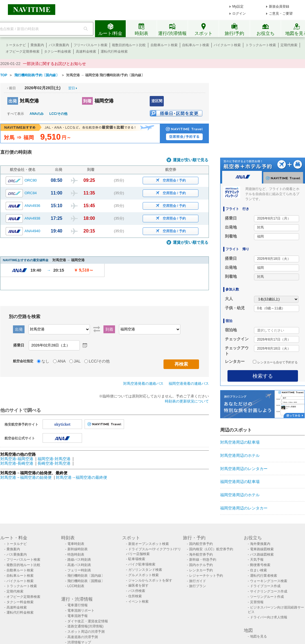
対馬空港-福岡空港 (17, 459)
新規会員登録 (279, 6)
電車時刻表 (76, 544)
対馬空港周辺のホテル (240, 455)
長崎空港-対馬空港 (54, 463)
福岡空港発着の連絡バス (189, 384)
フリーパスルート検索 (90, 45)
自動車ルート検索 (164, 45)
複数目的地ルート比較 (129, 45)
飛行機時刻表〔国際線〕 (86, 581)
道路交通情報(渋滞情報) (85, 626)
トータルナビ (16, 45)
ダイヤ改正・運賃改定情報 (88, 621)
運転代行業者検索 (264, 576)
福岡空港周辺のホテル (240, 495)
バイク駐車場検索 (142, 564)
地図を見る (258, 636)
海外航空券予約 (201, 554)
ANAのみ (37, 114)
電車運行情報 (78, 605)
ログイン (239, 14)
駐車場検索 (137, 559)
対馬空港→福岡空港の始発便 (26, 477)
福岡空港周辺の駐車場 (240, 482)
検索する (263, 376)
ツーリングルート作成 (267, 597)
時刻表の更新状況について (187, 401)
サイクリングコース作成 (269, 591)
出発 (13, 101)
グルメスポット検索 (143, 575)
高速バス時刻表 (79, 565)
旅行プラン (198, 586)
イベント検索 (138, 601)
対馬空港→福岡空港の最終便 (81, 477)
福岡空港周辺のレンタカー (244, 508)
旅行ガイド (198, 581)
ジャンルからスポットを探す (150, 580)
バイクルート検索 (227, 45)
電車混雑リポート (81, 611)
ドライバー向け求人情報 (269, 617)
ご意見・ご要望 (281, 14)
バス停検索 (137, 591)
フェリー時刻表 (79, 570)
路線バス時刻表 (79, 560)
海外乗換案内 (260, 544)
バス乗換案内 (59, 45)
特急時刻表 (76, 554)
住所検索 (135, 596)
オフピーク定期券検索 (23, 52)
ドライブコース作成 (265, 586)
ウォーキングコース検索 (269, 581)
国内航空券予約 (201, 544)
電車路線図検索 (262, 549)
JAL (77, 361)
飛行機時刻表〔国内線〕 (86, 576)
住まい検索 (258, 570)
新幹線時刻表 (78, 549)
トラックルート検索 (261, 45)
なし (45, 361)
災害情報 (257, 602)
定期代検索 (289, 45)
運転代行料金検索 (114, 52)
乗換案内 (37, 45)
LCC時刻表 (76, 586)
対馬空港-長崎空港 (17, 463)
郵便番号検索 (260, 565)
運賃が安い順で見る (191, 160)
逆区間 (157, 101)
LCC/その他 (58, 114)
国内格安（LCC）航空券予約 (211, 549)
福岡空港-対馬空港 (54, 459)
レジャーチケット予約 (206, 576)
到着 (87, 101)
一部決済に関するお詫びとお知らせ (54, 64)
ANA (62, 361)
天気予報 (257, 560)
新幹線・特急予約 (203, 560)
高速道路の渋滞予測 (83, 637)
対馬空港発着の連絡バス (143, 384)
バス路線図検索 (262, 554)
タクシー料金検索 (58, 52)
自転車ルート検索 (196, 45)
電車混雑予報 (78, 616)
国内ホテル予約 (201, 565)
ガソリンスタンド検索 (145, 570)
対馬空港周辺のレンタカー (244, 469)
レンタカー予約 (201, 570)
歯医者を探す (138, 585)
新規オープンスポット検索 (149, 544)
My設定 (238, 6)
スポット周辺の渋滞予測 (86, 632)
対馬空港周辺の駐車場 (240, 442)
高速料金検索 (86, 52)
